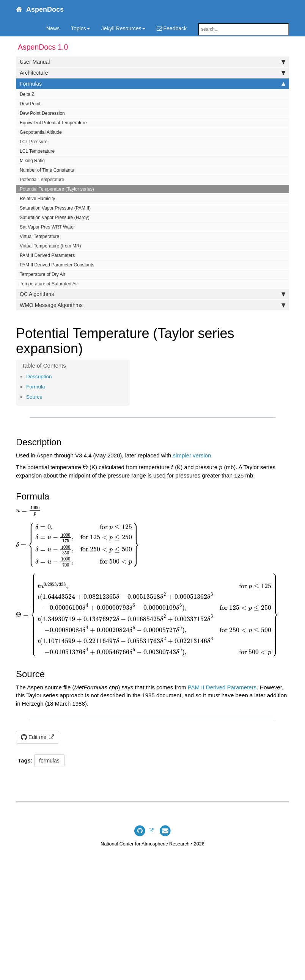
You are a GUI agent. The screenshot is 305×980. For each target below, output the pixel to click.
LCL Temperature (37, 151)
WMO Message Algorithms (152, 305)
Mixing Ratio (32, 161)
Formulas (152, 84)
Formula (36, 387)
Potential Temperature (42, 180)
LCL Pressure (34, 142)
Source (34, 397)
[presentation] (85, 467)
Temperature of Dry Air (42, 274)
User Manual (152, 62)
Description (39, 377)
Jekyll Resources (123, 28)
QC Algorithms (152, 294)
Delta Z (27, 94)
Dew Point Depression (42, 113)
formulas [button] (49, 761)
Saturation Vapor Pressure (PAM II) (55, 208)
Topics (80, 28)
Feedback (172, 28)
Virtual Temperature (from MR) (50, 246)
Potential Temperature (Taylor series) (57, 189)
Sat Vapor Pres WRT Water (47, 227)
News (53, 28)
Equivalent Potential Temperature (53, 123)
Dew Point (30, 104)
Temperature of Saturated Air (49, 284)
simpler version (192, 455)
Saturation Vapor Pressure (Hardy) (55, 218)
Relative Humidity (37, 199)
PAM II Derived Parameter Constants (57, 265)
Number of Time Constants (47, 170)
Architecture (152, 73)
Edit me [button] (34, 737)
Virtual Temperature (39, 236)
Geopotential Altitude (41, 132)
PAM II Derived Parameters (47, 255)
